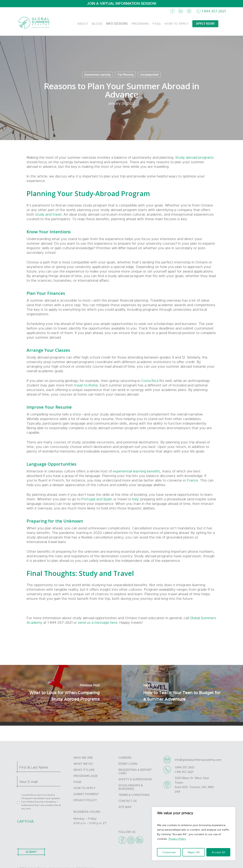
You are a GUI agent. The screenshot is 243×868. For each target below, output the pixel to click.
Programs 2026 (86, 776)
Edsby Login (128, 764)
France (193, 480)
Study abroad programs (194, 158)
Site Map (125, 807)
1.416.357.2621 (184, 772)
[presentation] (46, 834)
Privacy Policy (177, 839)
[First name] (38, 767)
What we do (83, 764)
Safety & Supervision (135, 779)
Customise (169, 852)
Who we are (83, 758)
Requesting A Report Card (135, 772)
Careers (125, 758)
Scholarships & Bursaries (131, 787)
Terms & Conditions (134, 795)
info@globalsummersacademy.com (198, 760)
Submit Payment (86, 794)
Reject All (194, 852)
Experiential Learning (97, 75)
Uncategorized (149, 75)
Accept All (218, 852)
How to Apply (84, 788)
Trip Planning (125, 75)
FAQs (77, 782)
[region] (194, 834)
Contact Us (128, 801)
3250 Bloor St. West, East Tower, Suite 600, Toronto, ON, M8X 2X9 (194, 785)
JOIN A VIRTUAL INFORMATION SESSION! (122, 4)
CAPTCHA (25, 821)
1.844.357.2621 (214, 11)
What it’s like (84, 770)
